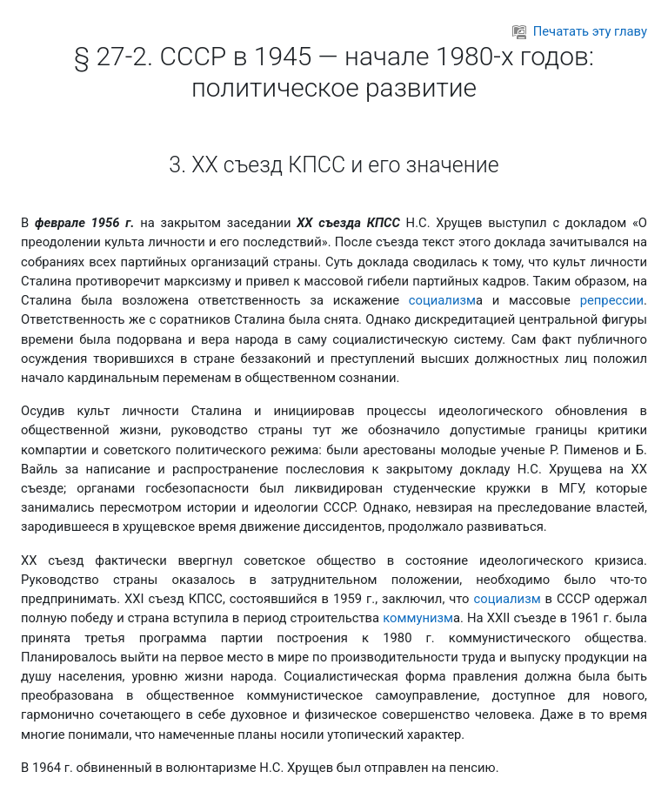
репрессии (612, 300)
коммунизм (418, 618)
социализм (442, 300)
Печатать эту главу (580, 31)
